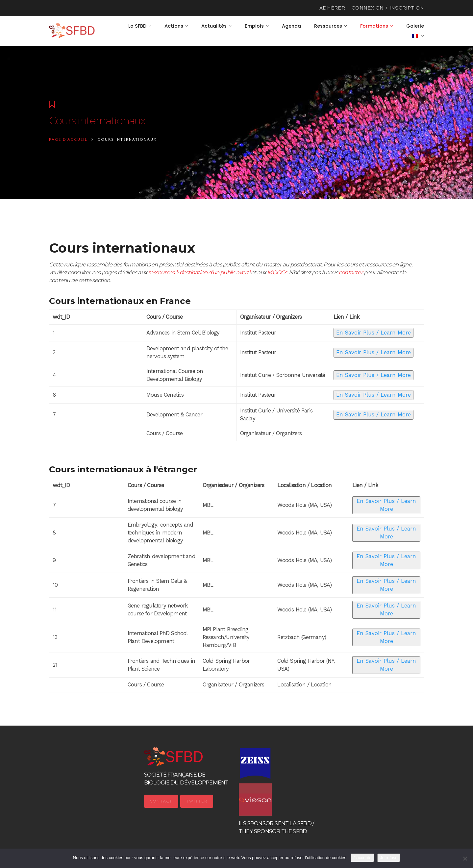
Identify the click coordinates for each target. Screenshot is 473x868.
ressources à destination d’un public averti (199, 272)
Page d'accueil (68, 140)
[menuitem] (418, 36)
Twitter (197, 801)
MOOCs (277, 272)
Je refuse (389, 858)
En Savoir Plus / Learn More (373, 333)
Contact (161, 801)
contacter (351, 272)
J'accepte (362, 858)
